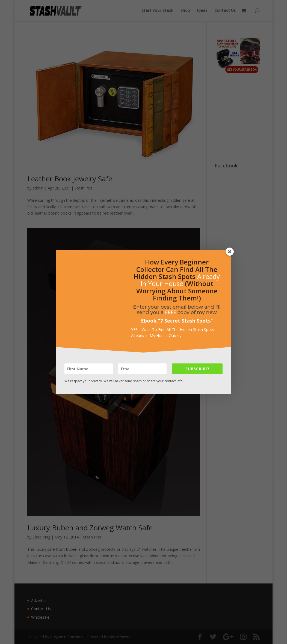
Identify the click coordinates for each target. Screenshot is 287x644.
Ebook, (149, 321)
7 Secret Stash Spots (185, 321)
